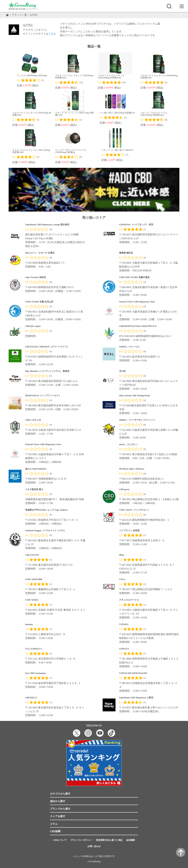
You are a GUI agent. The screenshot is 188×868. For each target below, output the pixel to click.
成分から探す (58, 801)
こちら (52, 34)
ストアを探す (58, 816)
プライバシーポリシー (81, 840)
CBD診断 (55, 831)
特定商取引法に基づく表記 (109, 840)
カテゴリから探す (60, 794)
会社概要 (131, 840)
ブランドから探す (60, 809)
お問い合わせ (94, 846)
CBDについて (60, 840)
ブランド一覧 (20, 15)
